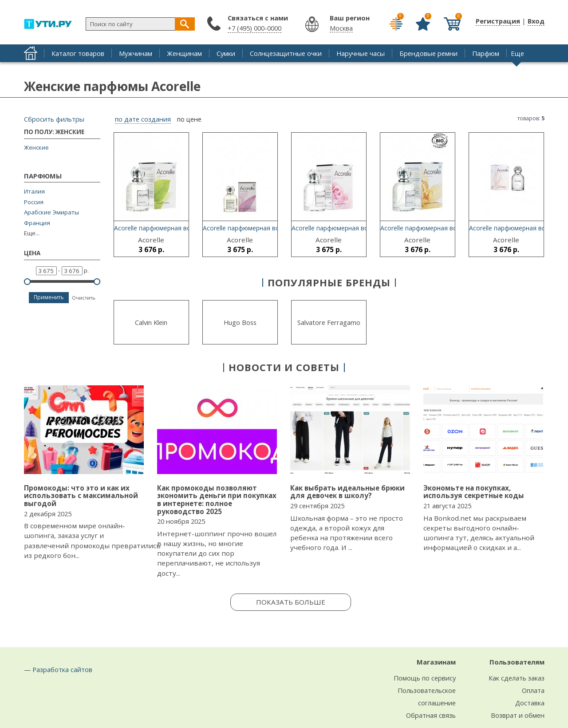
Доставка (530, 703)
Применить (49, 297)
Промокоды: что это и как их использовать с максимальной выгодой (81, 496)
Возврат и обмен (518, 715)
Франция (37, 223)
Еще (517, 53)
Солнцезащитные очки (286, 53)
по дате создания (143, 119)
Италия (34, 192)
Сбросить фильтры (54, 119)
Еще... (32, 233)
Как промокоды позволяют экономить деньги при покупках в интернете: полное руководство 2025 (217, 500)
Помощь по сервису (425, 678)
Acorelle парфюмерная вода (156, 228)
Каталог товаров (78, 53)
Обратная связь (431, 715)
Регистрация (498, 21)
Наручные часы (361, 53)
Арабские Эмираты (51, 212)
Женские (36, 147)
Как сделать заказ (517, 678)
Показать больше (291, 602)
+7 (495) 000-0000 (254, 28)
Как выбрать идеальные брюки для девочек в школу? (347, 492)
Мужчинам (136, 53)
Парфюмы (43, 176)
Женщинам (184, 53)
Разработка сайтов (62, 669)
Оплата (533, 690)
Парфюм (486, 53)
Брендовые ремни (428, 53)
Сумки (226, 53)
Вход (536, 21)
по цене (189, 119)
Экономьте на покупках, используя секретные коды (474, 492)
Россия (34, 202)
